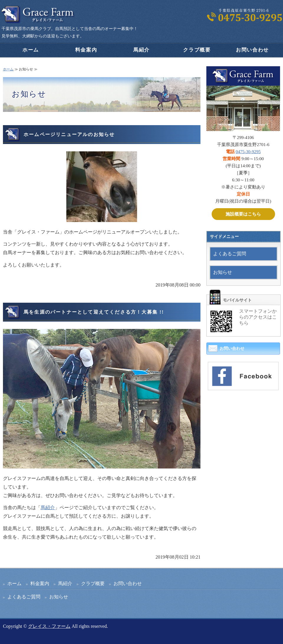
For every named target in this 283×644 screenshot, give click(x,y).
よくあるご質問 (230, 254)
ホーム (31, 50)
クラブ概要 (197, 50)
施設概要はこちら (243, 214)
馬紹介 (141, 50)
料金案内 (86, 50)
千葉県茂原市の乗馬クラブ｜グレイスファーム (38, 15)
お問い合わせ (252, 50)
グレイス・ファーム (49, 626)
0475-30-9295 (248, 152)
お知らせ (223, 272)
